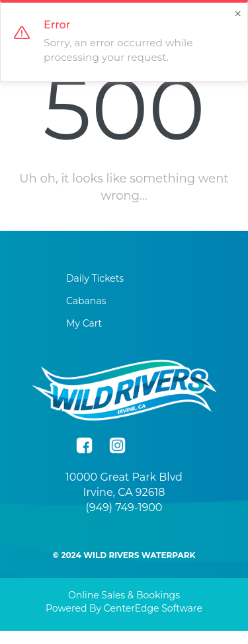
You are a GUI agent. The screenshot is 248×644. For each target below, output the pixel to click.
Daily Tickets (95, 278)
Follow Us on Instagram (117, 445)
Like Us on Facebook (84, 445)
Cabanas (86, 301)
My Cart (84, 323)
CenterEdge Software (153, 608)
